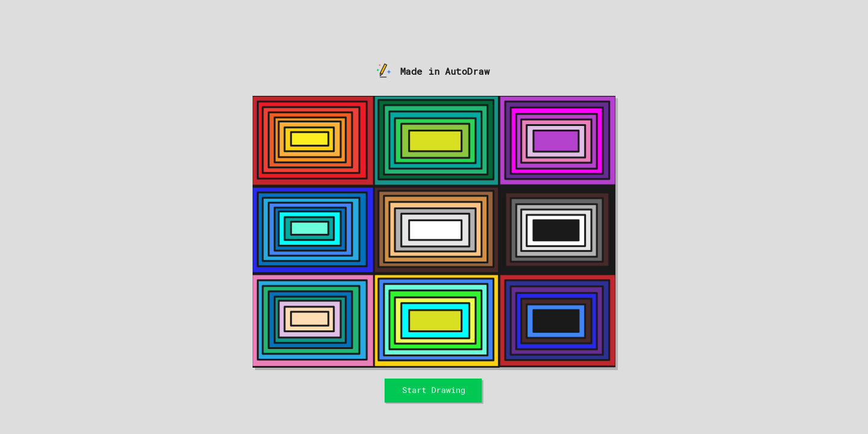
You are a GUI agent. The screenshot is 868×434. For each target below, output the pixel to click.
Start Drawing (434, 382)
